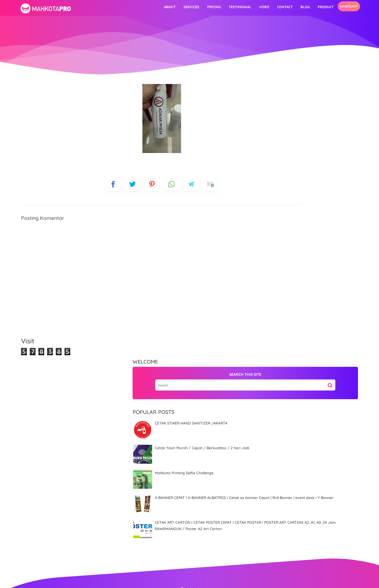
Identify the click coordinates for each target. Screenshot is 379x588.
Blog (275, 7)
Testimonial (210, 7)
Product (296, 7)
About (140, 7)
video (234, 7)
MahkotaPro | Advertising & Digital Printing (197, 580)
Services (162, 7)
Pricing (184, 7)
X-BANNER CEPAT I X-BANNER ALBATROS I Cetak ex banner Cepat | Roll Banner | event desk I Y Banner (296, 234)
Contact (255, 7)
